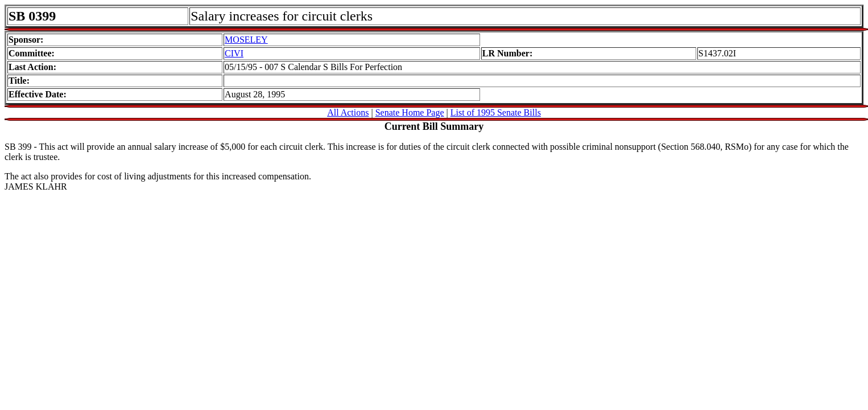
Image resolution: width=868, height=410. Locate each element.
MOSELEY (246, 40)
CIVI (234, 53)
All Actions (348, 112)
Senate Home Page (410, 112)
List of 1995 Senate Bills (496, 112)
